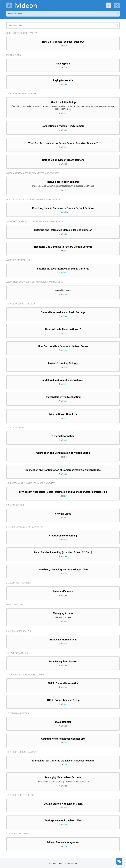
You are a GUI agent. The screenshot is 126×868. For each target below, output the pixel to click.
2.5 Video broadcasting (19, 631)
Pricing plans (14, 55)
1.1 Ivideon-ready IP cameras (21, 94)
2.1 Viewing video (15, 505)
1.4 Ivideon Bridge (16, 427)
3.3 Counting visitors (18, 713)
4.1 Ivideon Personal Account (22, 752)
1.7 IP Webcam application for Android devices (31, 483)
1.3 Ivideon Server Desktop (21, 304)
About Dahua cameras (18, 260)
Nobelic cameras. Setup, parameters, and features (33, 200)
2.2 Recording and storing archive (25, 527)
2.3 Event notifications (19, 583)
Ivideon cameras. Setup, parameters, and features (33, 173)
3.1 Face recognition (17, 653)
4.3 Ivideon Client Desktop (20, 795)
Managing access (16, 605)
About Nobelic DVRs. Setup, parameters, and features (35, 282)
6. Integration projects (19, 834)
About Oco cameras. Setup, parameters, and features (35, 221)
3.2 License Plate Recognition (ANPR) (25, 675)
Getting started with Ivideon (22, 33)
